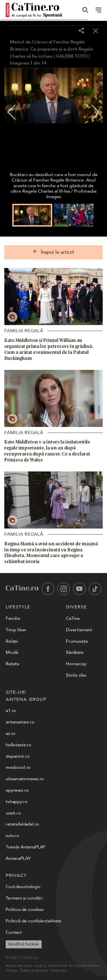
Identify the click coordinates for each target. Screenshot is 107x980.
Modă (12, 652)
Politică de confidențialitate (33, 921)
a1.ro (11, 711)
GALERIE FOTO (72, 56)
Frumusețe (77, 641)
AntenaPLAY (18, 858)
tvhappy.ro (17, 802)
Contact (14, 932)
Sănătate (75, 652)
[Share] (81, 31)
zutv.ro (13, 836)
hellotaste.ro (19, 745)
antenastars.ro (20, 722)
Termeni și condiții (24, 898)
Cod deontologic (23, 887)
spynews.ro (17, 790)
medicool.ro (18, 767)
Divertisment (79, 630)
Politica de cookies (25, 910)
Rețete (13, 664)
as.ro (11, 733)
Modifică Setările (24, 944)
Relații (12, 641)
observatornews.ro (25, 779)
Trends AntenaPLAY (26, 847)
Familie (13, 618)
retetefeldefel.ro (22, 824)
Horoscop (76, 664)
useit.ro (13, 813)
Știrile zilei (76, 675)
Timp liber (16, 630)
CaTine (73, 618)
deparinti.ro (18, 756)
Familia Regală (24, 331)
